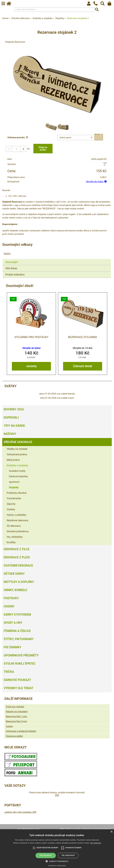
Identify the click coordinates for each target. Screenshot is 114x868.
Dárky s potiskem (17, 615)
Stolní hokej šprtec (20, 664)
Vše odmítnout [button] (68, 855)
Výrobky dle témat (18, 688)
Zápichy (11, 504)
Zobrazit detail (83, 366)
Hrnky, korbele (15, 590)
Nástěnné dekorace (17, 520)
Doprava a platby (14, 736)
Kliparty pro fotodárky (17, 712)
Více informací (96, 843)
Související (12, 262)
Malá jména (13, 460)
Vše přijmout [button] (46, 855)
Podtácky (11, 598)
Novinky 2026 (14, 409)
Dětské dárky (14, 574)
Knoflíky (11, 542)
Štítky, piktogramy (19, 639)
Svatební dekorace (18, 565)
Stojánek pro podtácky (31, 337)
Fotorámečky (14, 498)
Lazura (9, 726)
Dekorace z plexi (17, 557)
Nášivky (10, 434)
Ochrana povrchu (18, 137)
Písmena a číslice (17, 631)
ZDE (57, 795)
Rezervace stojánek (83, 337)
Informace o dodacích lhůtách (21, 731)
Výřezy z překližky (16, 515)
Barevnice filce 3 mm (16, 721)
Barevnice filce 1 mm (16, 716)
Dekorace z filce (17, 549)
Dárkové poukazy (17, 680)
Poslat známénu (15, 275)
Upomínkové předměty (21, 655)
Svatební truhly (17, 471)
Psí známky (12, 647)
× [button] (111, 832)
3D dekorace (14, 526)
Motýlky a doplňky (19, 582)
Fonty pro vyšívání (15, 707)
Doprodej (11, 418)
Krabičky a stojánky (17, 465)
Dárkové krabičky (18, 476)
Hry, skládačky (15, 537)
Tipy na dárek (14, 426)
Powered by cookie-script (57, 866)
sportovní (14, 482)
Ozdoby (11, 509)
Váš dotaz (11, 268)
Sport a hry (13, 623)
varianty (31, 366)
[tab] (57, 259)
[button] (57, 861)
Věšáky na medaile (17, 449)
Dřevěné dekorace (18, 442)
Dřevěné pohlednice (18, 531)
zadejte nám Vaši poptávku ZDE (20, 812)
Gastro (7, 253)
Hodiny (9, 606)
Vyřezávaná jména (17, 454)
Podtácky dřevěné (17, 493)
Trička (9, 672)
